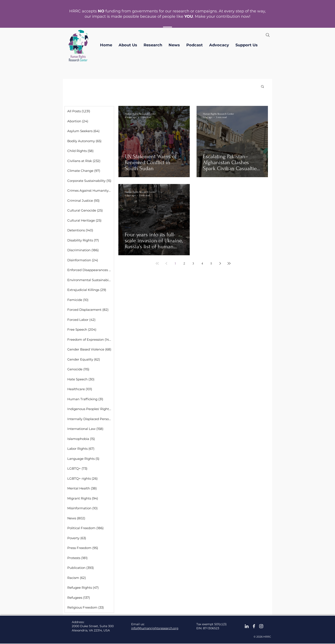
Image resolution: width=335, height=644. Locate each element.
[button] (128, 45)
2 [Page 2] (184, 263)
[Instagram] (261, 626)
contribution (228, 16)
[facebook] (254, 626)
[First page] (157, 263)
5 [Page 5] (211, 263)
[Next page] (220, 263)
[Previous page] (166, 263)
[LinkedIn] (247, 626)
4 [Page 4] (202, 263)
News (128, 149)
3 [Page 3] (193, 263)
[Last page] (229, 263)
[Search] (268, 35)
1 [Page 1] (175, 263)
